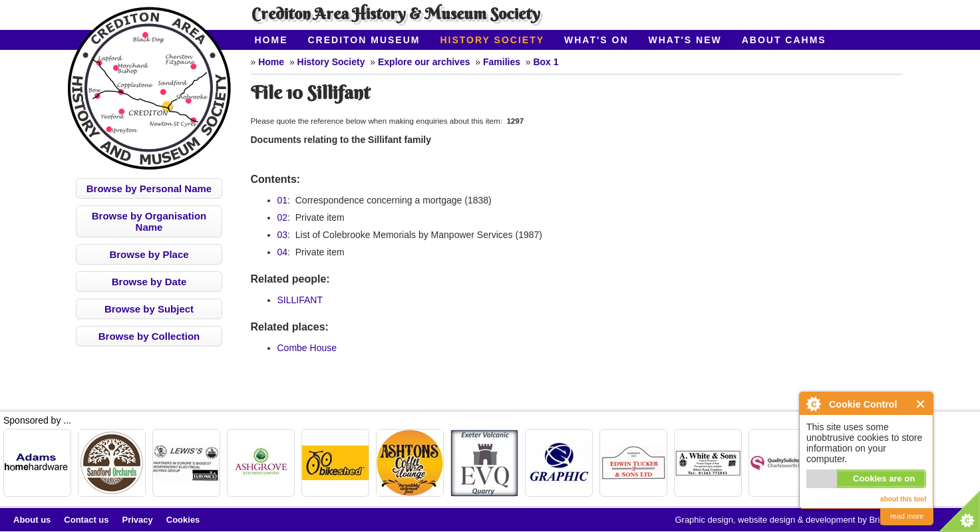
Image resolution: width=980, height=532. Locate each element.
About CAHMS (784, 40)
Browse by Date (149, 282)
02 (283, 217)
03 (283, 235)
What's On (596, 40)
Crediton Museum (364, 40)
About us (32, 520)
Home (271, 40)
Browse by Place (149, 254)
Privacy (138, 520)
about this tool (903, 499)
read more (907, 516)
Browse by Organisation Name (149, 221)
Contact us (86, 520)
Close (921, 404)
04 (283, 252)
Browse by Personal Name (149, 189)
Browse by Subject (149, 309)
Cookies (183, 520)
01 (283, 200)
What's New (685, 40)
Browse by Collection (149, 336)
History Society (492, 40)
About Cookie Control (813, 404)
